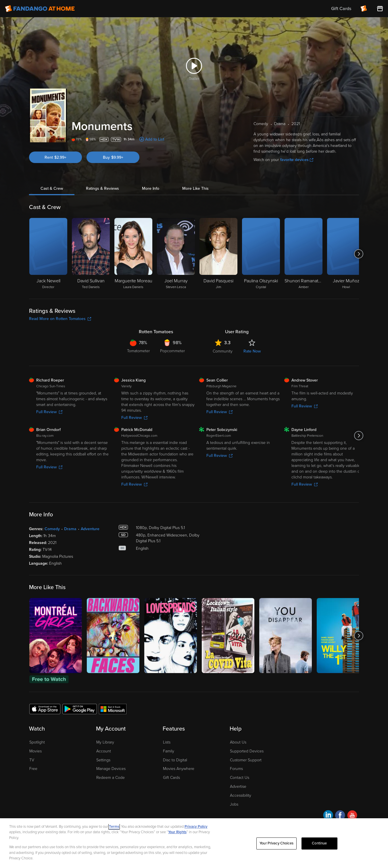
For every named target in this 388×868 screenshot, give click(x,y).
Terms (114, 827)
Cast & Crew (52, 188)
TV (32, 760)
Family (169, 751)
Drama (70, 529)
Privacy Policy (196, 827)
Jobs (234, 804)
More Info (151, 188)
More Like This (195, 188)
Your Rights (177, 832)
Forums (236, 769)
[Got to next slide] (359, 254)
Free (33, 769)
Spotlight (37, 742)
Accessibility (241, 795)
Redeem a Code (111, 778)
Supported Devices (247, 751)
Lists (167, 742)
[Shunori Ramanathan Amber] (304, 254)
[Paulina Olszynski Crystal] (261, 254)
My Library (105, 742)
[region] (194, 843)
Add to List (155, 139)
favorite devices (297, 160)
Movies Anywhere (179, 769)
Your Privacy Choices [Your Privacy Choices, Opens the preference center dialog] (276, 843)
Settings (103, 760)
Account (104, 751)
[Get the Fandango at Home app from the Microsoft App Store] (113, 709)
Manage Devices (111, 769)
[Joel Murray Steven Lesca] (176, 254)
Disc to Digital (175, 760)
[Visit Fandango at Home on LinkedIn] (328, 816)
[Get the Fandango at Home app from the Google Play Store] (80, 709)
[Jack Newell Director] (48, 254)
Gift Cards (171, 778)
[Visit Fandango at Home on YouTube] (352, 816)
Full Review (49, 412)
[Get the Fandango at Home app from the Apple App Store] (45, 709)
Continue (319, 843)
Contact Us (240, 778)
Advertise (238, 786)
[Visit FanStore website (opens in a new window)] (380, 9)
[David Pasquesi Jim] (218, 254)
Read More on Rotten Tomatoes (60, 319)
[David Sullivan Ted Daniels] (91, 254)
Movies (35, 751)
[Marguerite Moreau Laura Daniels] (133, 254)
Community (223, 351)
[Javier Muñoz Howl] (346, 254)
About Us (238, 742)
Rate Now (252, 351)
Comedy (52, 529)
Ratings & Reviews (102, 188)
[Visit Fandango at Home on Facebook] (340, 816)
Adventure (90, 529)
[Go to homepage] (40, 9)
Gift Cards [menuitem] (341, 9)
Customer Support (246, 760)
